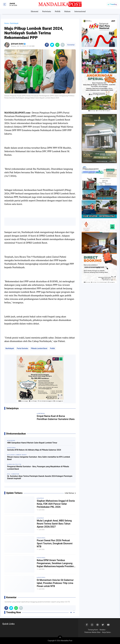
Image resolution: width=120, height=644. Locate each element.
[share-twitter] (52, 45)
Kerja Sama (106, 632)
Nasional (42, 538)
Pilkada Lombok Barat (39, 348)
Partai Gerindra (22, 348)
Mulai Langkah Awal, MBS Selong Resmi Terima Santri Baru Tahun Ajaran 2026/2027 (54, 524)
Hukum (67, 11)
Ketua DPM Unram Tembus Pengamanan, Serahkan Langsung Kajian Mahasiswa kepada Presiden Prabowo (55, 563)
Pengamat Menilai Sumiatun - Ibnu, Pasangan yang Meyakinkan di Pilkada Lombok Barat (38, 468)
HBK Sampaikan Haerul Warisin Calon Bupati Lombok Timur (32, 443)
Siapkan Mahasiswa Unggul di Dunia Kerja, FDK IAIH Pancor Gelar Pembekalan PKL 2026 (56, 504)
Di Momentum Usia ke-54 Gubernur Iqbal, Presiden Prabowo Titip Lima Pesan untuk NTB (55, 583)
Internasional (80, 11)
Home (7, 23)
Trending (113, 4)
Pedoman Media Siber (93, 632)
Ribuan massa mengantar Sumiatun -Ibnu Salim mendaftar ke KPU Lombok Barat (39, 458)
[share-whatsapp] (57, 45)
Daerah (41, 498)
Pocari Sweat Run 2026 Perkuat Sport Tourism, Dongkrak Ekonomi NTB (55, 543)
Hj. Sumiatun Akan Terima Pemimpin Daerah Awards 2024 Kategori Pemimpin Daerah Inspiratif (40, 477)
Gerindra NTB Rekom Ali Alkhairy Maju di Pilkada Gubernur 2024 (34, 450)
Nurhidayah (10, 348)
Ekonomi (35, 11)
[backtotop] (60, 638)
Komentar (71, 45)
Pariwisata (47, 11)
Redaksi (102, 630)
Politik (58, 11)
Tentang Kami (93, 630)
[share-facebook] (47, 45)
